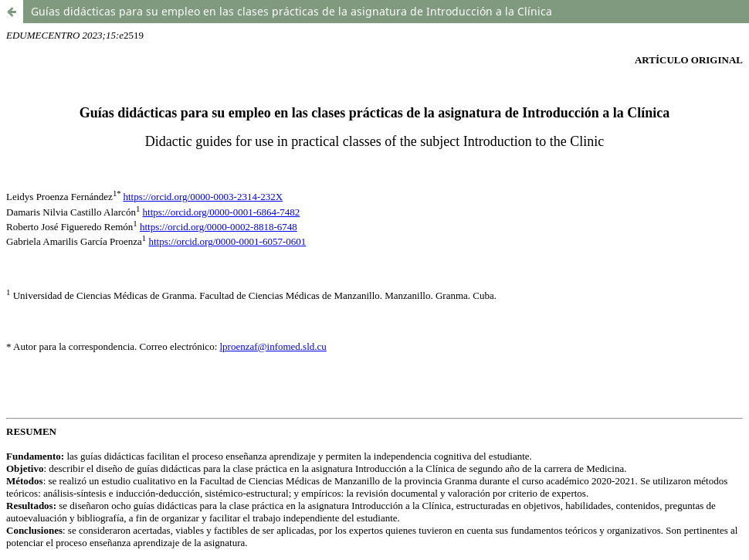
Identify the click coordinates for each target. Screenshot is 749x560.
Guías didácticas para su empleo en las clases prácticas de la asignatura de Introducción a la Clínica (291, 11)
